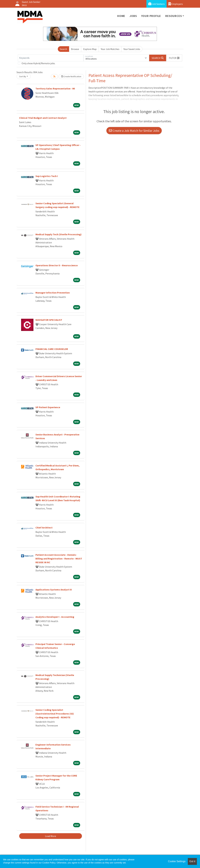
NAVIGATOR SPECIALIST (49, 320)
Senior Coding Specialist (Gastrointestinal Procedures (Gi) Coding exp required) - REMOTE (55, 714)
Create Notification (71, 76)
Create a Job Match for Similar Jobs (134, 131)
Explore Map (90, 49)
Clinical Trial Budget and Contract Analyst (43, 118)
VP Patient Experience (48, 407)
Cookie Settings (177, 861)
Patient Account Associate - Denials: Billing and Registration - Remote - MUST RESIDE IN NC (59, 559)
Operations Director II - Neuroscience (57, 265)
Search (63, 49)
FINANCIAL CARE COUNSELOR (52, 349)
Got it (192, 861)
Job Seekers (156, 4)
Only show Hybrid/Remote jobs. (38, 63)
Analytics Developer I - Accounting (55, 617)
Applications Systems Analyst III (54, 590)
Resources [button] (174, 16)
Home (121, 16)
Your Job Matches (110, 49)
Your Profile (151, 16)
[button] (174, 58)
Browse (75, 49)
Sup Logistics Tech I (47, 176)
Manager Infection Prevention (53, 293)
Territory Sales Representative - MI (55, 88)
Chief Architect (44, 528)
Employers (176, 4)
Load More (51, 836)
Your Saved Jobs (132, 49)
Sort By (23, 76)
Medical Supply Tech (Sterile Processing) (59, 234)
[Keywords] (51, 58)
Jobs (133, 16)
